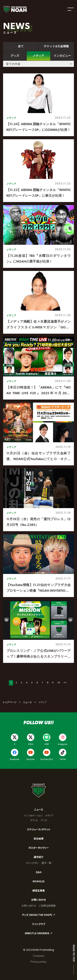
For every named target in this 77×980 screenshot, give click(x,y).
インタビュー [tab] (62, 56)
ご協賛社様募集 (47, 905)
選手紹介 (39, 857)
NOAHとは (39, 881)
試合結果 (39, 838)
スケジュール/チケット (39, 829)
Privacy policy (38, 961)
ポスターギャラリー (39, 848)
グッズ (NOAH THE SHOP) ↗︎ (38, 915)
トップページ (10, 702)
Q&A (39, 872)
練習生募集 (39, 890)
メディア (49, 815)
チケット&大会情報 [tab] (56, 46)
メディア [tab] (38, 56)
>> (65, 683)
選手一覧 (46, 863)
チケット (34, 820)
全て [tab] (21, 46)
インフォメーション (33, 815)
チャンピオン (32, 863)
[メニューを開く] (71, 9)
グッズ (44, 820)
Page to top (74, 953)
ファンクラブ (38, 924)
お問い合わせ (38, 900)
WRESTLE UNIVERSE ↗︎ (39, 933)
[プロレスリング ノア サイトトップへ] (15, 9)
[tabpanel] (38, 368)
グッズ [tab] (15, 56)
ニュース (27, 702)
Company (38, 956)
